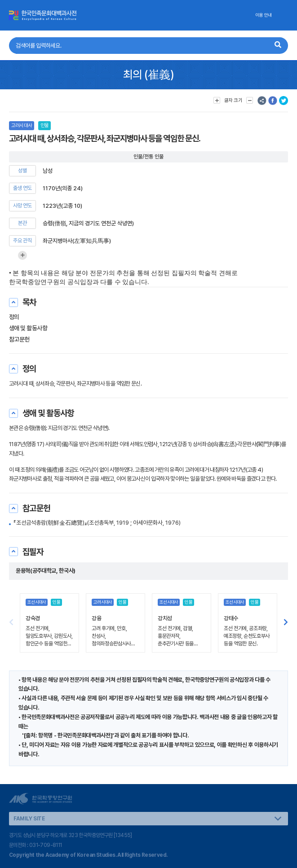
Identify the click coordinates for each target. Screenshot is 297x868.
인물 (44, 125)
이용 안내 (264, 15)
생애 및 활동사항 (28, 328)
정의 (14, 317)
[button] (286, 623)
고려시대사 (22, 125)
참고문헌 (19, 339)
